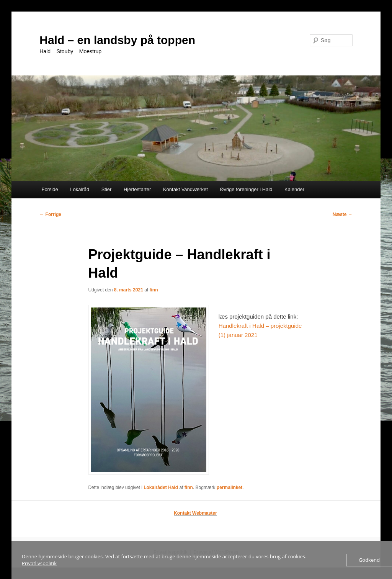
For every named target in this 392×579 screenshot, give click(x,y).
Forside (50, 189)
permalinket (229, 487)
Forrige (50, 214)
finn (154, 290)
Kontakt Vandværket (185, 189)
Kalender (294, 189)
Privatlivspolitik (39, 563)
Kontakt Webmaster (195, 513)
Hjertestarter (137, 189)
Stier (107, 189)
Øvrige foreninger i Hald (246, 189)
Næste (343, 214)
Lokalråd (80, 189)
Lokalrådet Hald (161, 487)
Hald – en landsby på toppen (117, 40)
